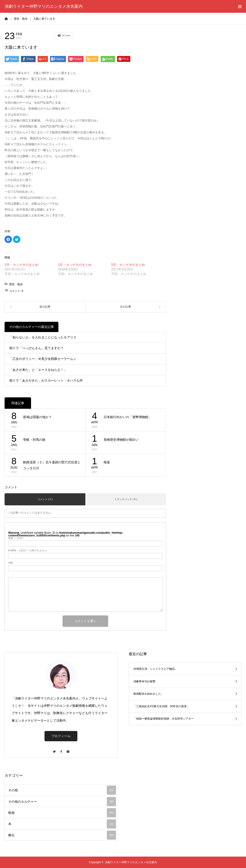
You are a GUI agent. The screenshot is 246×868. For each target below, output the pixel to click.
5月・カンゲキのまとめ (128, 265)
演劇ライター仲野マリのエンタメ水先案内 (44, 6)
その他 (62, 790)
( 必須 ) (16, 538)
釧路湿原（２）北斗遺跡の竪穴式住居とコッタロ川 (52, 465)
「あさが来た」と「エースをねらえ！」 (38, 370)
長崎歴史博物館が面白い (121, 440)
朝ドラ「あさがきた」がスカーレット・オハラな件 (46, 380)
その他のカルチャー (41, 35)
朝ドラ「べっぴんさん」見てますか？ (37, 348)
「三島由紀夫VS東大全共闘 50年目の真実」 (161, 706)
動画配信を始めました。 (149, 694)
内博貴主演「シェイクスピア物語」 (155, 669)
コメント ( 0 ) (45, 499)
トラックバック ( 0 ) (126, 499)
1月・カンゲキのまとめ (75, 265)
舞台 (62, 835)
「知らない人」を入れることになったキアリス (43, 337)
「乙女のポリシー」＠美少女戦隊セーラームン (43, 359)
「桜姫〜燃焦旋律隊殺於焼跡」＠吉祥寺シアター (164, 719)
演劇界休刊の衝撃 (144, 681)
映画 (62, 813)
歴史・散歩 (16, 284)
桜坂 (107, 462)
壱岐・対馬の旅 (34, 440)
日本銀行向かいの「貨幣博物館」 (128, 417)
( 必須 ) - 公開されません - (28, 550)
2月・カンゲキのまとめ (21, 265)
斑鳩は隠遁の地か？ (37, 417)
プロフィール (61, 736)
